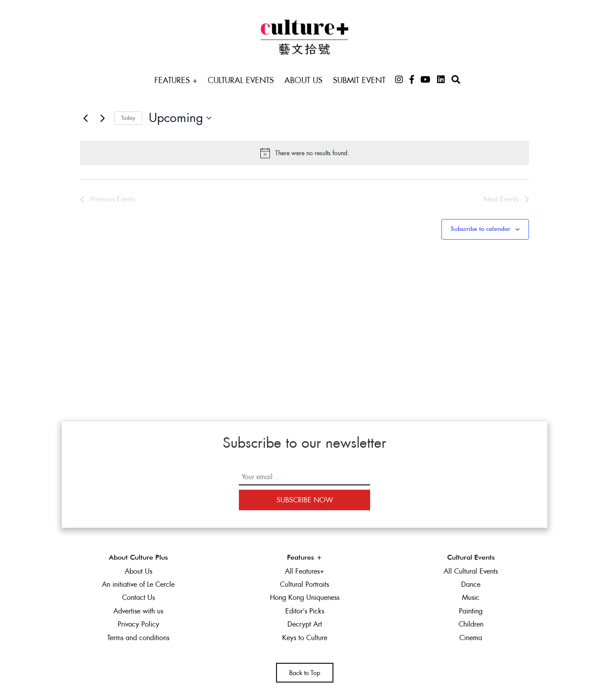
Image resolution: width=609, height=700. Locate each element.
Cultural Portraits (304, 584)
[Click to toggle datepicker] (180, 118)
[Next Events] (102, 118)
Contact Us (138, 597)
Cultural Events (241, 80)
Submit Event (359, 80)
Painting (471, 611)
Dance (471, 584)
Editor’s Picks (305, 611)
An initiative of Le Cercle (138, 584)
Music (471, 597)
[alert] (304, 153)
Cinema (471, 638)
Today (128, 118)
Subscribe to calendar (480, 229)
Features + (176, 80)
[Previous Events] (85, 118)
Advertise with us (138, 611)
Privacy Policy (138, 624)
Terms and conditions (138, 638)
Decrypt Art (305, 624)
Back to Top (305, 673)
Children (471, 624)
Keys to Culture (305, 638)
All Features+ (304, 571)
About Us (303, 80)
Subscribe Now (305, 500)
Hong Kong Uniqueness (305, 597)
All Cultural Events (471, 571)
